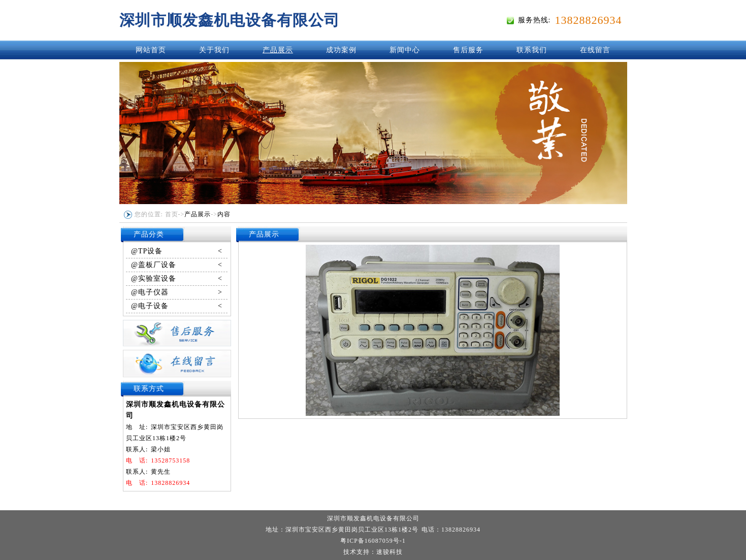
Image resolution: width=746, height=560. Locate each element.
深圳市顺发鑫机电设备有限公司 (230, 20)
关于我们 (214, 50)
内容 (224, 214)
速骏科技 (390, 552)
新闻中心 (405, 50)
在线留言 (595, 50)
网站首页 (151, 50)
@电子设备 (177, 306)
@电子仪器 (177, 292)
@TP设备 (177, 251)
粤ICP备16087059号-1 (373, 541)
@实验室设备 (177, 279)
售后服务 (468, 50)
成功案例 (341, 50)
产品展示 (278, 50)
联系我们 (532, 50)
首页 (172, 214)
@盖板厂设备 (177, 265)
